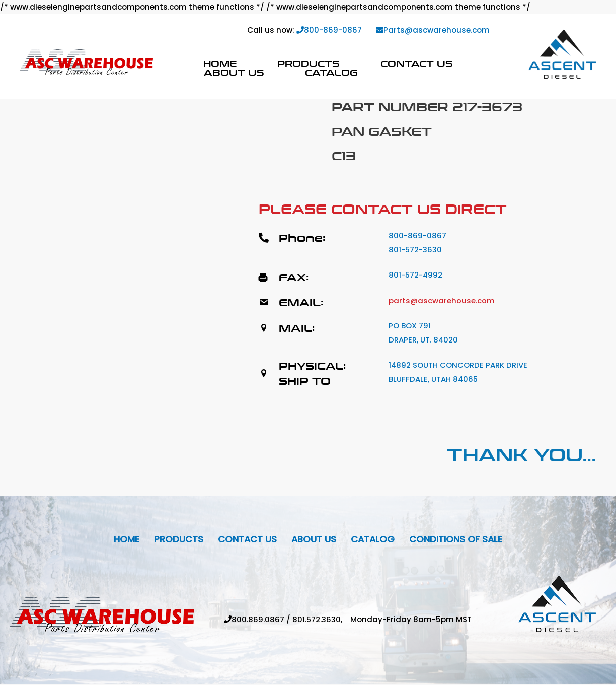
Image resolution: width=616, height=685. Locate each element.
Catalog (331, 72)
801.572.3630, (321, 620)
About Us (234, 72)
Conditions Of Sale (457, 540)
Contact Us (417, 64)
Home (220, 64)
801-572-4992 (416, 275)
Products (309, 64)
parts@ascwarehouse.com (442, 300)
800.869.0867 (257, 620)
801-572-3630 (415, 250)
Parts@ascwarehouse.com (433, 30)
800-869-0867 (329, 30)
